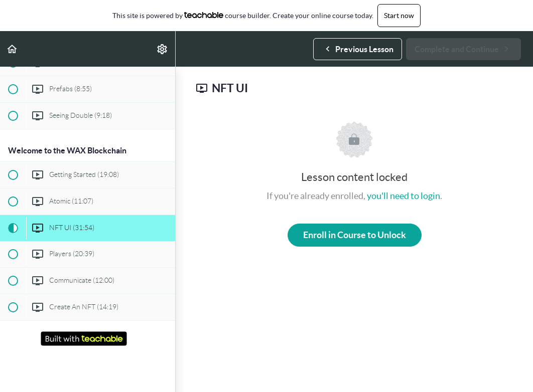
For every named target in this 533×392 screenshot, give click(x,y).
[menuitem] (163, 49)
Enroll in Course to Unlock (355, 235)
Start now (399, 16)
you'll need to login (404, 196)
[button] (13, 49)
